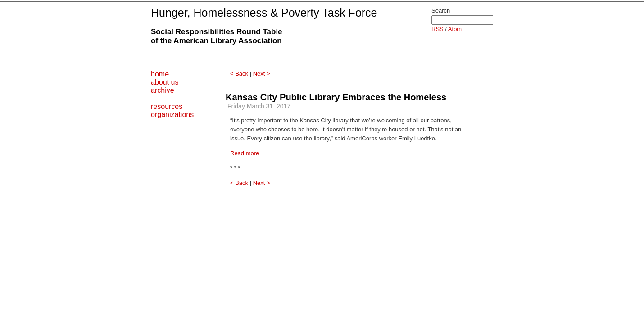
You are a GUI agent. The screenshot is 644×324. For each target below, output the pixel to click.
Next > (262, 74)
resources (167, 106)
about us (165, 82)
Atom (455, 29)
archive (163, 90)
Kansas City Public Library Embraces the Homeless (336, 97)
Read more (245, 153)
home (160, 74)
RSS (438, 29)
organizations (172, 115)
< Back (239, 74)
